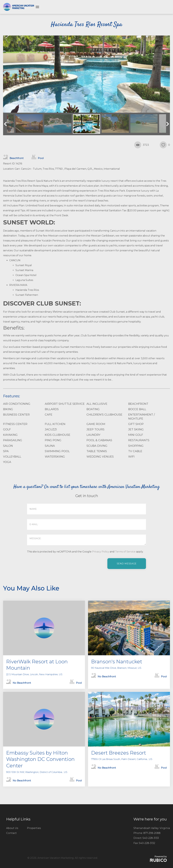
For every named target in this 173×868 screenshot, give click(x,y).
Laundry (93, 435)
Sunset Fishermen (27, 295)
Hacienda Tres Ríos (27, 290)
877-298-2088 (152, 833)
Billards (52, 409)
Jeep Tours (95, 429)
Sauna (50, 446)
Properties (34, 828)
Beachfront (138, 404)
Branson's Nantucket (117, 662)
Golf (7, 429)
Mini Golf (136, 435)
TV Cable (135, 451)
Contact (11, 833)
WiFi (131, 457)
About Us (12, 828)
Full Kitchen (55, 424)
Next (167, 124)
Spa (6, 451)
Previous (6, 124)
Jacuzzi (51, 429)
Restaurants (139, 440)
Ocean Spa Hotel (26, 275)
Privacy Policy (101, 552)
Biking (8, 409)
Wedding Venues (100, 457)
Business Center (16, 415)
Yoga (7, 462)
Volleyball (12, 457)
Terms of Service (125, 552)
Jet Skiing (136, 429)
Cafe (49, 415)
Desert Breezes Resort (119, 753)
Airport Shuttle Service (65, 404)
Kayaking (10, 435)
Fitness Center (15, 424)
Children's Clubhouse (104, 415)
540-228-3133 (151, 838)
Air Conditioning (17, 404)
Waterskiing (55, 457)
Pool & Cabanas (99, 440)
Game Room (96, 424)
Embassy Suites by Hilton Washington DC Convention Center (40, 759)
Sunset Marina (24, 270)
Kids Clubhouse (58, 435)
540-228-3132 (147, 843)
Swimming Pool (57, 451)
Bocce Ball (137, 409)
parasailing (13, 440)
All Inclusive (97, 404)
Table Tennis (97, 451)
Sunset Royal (24, 265)
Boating (93, 409)
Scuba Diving (97, 446)
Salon (8, 446)
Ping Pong (53, 440)
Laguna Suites (24, 280)
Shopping (136, 446)
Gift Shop (136, 424)
